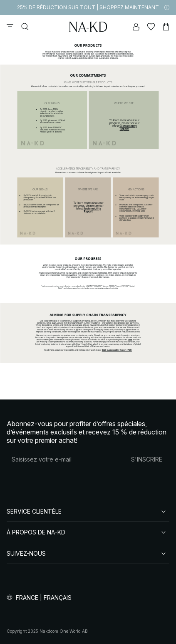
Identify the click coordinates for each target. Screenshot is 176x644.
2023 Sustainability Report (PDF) (117, 350)
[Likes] (151, 27)
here (130, 339)
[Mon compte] (136, 27)
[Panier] (166, 27)
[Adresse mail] (65, 459)
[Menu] (10, 27)
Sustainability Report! (128, 127)
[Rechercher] (25, 27)
